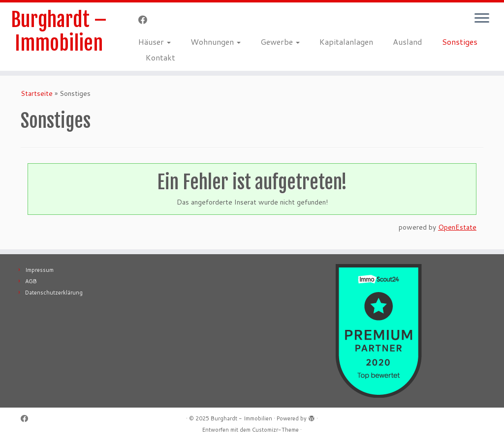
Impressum (39, 270)
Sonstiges (460, 42)
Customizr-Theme (275, 430)
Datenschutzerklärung (54, 293)
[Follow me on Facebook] (146, 20)
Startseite (37, 93)
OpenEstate (457, 227)
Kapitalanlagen (346, 42)
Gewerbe (280, 42)
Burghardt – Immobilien (59, 31)
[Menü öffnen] (482, 19)
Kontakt (160, 57)
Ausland (408, 42)
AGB (31, 281)
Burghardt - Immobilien (241, 418)
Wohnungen (216, 42)
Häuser (155, 42)
